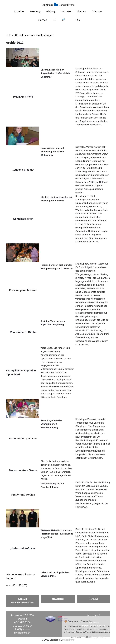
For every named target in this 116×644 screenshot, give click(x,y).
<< (7, 585)
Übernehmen (76, 637)
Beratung (35, 11)
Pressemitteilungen (41, 35)
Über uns (97, 11)
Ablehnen (89, 637)
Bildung (51, 11)
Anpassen (101, 637)
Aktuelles (19, 11)
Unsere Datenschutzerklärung (98, 632)
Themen (81, 11)
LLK (8, 35)
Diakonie (66, 11)
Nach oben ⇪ (94, 615)
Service (43, 20)
